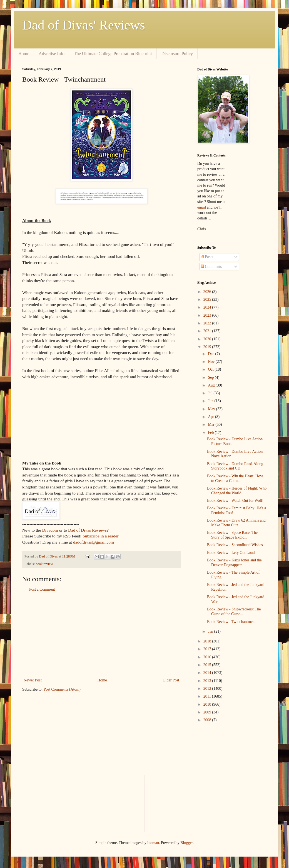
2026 (208, 292)
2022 (208, 323)
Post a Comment (42, 589)
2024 (208, 307)
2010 (208, 704)
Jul (211, 393)
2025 (208, 299)
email (202, 207)
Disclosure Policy (177, 54)
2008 (208, 720)
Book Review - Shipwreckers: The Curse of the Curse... (234, 612)
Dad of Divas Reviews (87, 530)
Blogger (186, 843)
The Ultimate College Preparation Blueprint (113, 54)
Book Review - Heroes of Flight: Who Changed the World (237, 491)
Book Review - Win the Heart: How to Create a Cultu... (235, 478)
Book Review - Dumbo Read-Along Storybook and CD (235, 466)
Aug (212, 385)
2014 (208, 673)
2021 (208, 331)
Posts (207, 257)
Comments (211, 267)
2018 (208, 641)
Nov (212, 362)
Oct (211, 369)
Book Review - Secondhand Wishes (235, 545)
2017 (208, 649)
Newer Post (33, 680)
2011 (208, 696)
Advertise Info (52, 54)
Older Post (171, 680)
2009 (208, 712)
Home (24, 54)
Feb (211, 433)
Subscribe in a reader (100, 536)
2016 (208, 657)
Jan (211, 631)
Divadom (50, 530)
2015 (208, 665)
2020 (208, 339)
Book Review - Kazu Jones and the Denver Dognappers (234, 563)
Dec (211, 354)
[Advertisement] (101, 635)
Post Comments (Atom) (62, 689)
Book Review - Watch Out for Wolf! (235, 501)
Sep (211, 377)
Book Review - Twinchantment (231, 622)
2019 (208, 347)
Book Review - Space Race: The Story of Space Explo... (232, 535)
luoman (153, 843)
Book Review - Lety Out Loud (231, 553)
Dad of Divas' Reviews (84, 25)
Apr (211, 417)
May (212, 409)
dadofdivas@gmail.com (94, 542)
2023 (208, 315)
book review (44, 564)
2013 (208, 681)
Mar (212, 425)
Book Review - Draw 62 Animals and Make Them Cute (236, 523)
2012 (208, 689)
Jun (211, 401)
